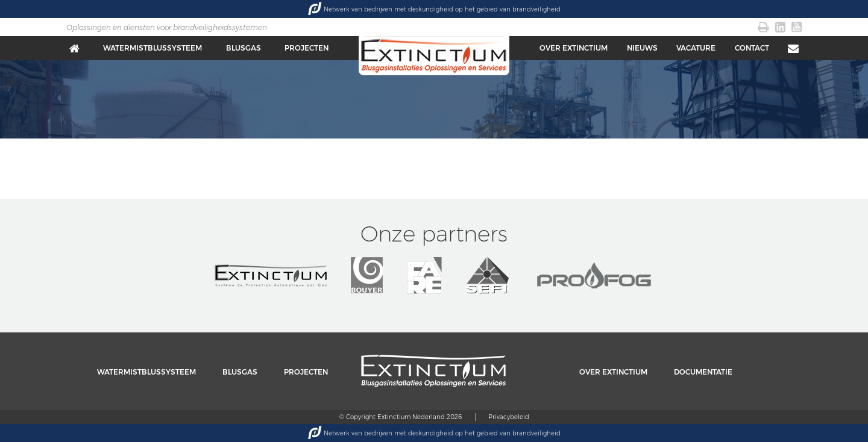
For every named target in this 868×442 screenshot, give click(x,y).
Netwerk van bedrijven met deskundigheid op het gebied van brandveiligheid (434, 9)
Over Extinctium (574, 48)
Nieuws (642, 48)
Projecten (307, 48)
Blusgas (244, 48)
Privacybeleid (509, 417)
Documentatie (703, 372)
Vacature (696, 48)
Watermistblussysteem (153, 48)
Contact (752, 48)
